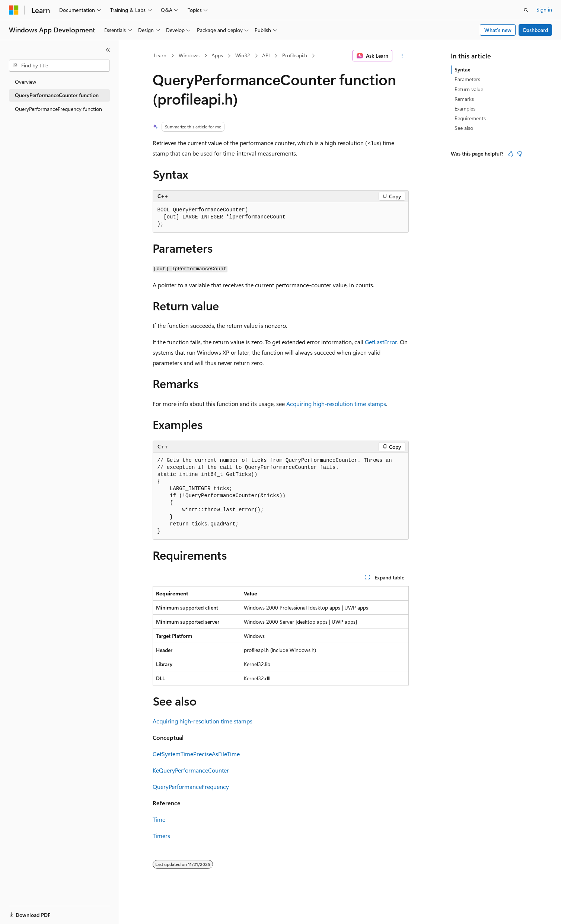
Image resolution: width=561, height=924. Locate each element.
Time (159, 819)
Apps (217, 55)
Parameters (467, 79)
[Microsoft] (14, 10)
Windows (189, 55)
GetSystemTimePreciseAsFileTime (196, 754)
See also (464, 128)
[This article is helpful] (511, 154)
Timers (161, 836)
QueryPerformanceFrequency (191, 786)
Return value (469, 89)
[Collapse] (108, 50)
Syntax (462, 69)
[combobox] (59, 65)
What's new (498, 30)
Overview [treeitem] (25, 82)
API (266, 55)
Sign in (544, 9)
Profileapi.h (295, 55)
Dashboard (535, 30)
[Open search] (526, 10)
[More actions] (402, 56)
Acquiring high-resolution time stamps (336, 404)
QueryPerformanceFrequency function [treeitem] (58, 109)
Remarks (464, 99)
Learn (160, 55)
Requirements (470, 118)
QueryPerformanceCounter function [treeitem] (57, 95)
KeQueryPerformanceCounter (191, 770)
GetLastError (381, 342)
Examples (465, 108)
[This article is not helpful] (520, 154)
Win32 (243, 55)
